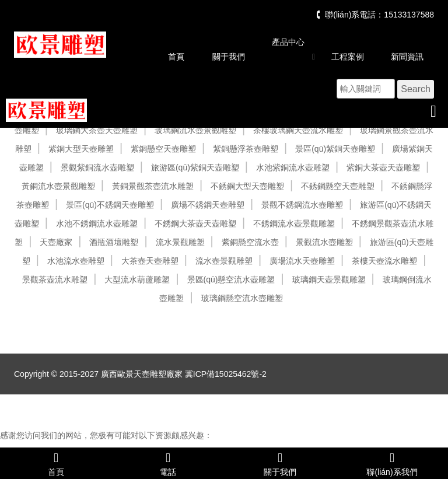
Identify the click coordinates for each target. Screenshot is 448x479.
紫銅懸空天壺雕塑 (163, 149)
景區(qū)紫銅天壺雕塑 (335, 149)
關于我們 (229, 57)
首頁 (176, 57)
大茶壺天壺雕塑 (150, 261)
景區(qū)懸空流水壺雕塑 (231, 279)
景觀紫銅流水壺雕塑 (97, 167)
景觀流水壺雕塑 (324, 242)
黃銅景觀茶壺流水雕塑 (153, 186)
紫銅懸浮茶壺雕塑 (246, 149)
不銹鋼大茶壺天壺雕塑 (195, 223)
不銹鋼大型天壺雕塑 (247, 186)
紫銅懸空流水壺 (250, 242)
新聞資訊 (407, 57)
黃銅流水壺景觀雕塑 (58, 186)
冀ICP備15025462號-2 (226, 374)
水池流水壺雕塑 (76, 261)
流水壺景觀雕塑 (224, 261)
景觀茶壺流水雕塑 (55, 279)
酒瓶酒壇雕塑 (114, 242)
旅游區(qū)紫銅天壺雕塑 (195, 167)
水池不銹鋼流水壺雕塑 (97, 223)
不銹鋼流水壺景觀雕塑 (294, 223)
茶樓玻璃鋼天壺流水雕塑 (298, 130)
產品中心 (288, 42)
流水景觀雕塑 (180, 242)
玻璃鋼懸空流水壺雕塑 (242, 298)
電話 (168, 464)
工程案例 (348, 57)
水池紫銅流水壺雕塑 (293, 167)
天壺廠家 (56, 242)
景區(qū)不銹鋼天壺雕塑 (110, 205)
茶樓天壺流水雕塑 (384, 261)
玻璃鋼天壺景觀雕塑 (329, 279)
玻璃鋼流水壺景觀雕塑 (195, 130)
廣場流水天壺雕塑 (302, 261)
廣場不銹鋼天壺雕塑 (208, 205)
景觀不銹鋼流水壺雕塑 (302, 205)
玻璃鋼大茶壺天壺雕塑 (97, 130)
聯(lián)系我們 (392, 464)
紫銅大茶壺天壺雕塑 (383, 167)
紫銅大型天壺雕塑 (81, 149)
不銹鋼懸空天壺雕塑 (338, 186)
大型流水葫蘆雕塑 (137, 279)
